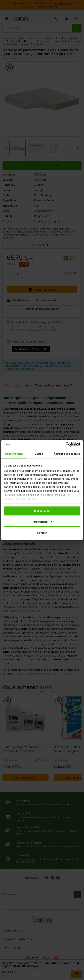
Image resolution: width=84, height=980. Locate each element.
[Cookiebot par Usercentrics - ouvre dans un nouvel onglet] (66, 444)
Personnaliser (42, 522)
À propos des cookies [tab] (67, 454)
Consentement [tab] (14, 454)
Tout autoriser (42, 511)
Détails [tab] (39, 454)
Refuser (42, 533)
